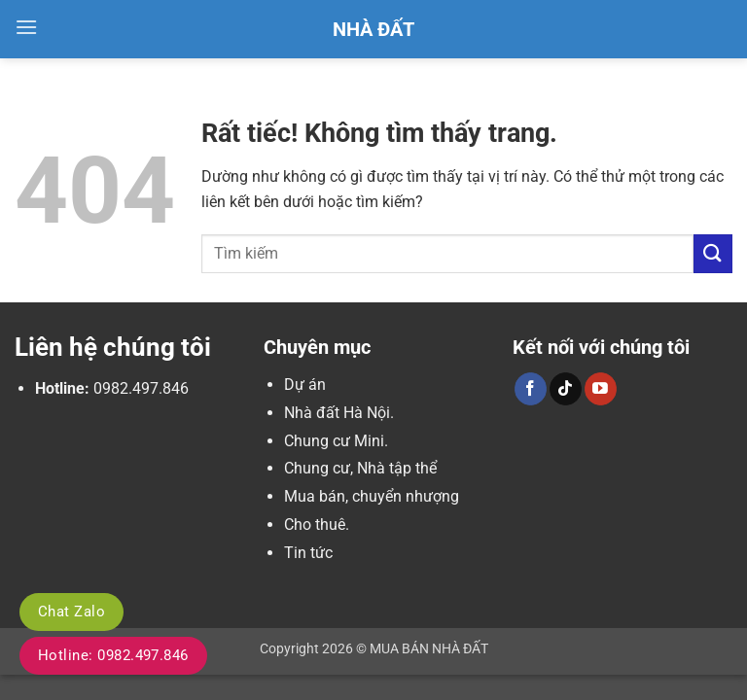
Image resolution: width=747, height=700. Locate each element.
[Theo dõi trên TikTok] (566, 389)
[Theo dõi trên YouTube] (601, 389)
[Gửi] (713, 253)
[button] (26, 27)
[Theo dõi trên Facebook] (531, 389)
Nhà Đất (373, 29)
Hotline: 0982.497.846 (113, 655)
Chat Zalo (71, 612)
